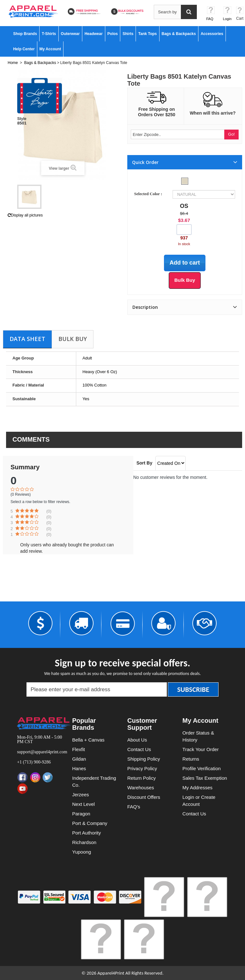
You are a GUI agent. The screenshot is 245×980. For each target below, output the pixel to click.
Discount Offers (144, 797)
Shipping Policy (144, 759)
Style (22, 119)
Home (13, 63)
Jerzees (81, 795)
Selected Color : (149, 194)
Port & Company (90, 823)
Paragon (81, 814)
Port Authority (86, 833)
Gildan (79, 759)
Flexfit (78, 749)
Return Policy (141, 778)
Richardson (84, 842)
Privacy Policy (142, 768)
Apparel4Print (111, 973)
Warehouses (141, 788)
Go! (231, 134)
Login (227, 19)
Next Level (83, 804)
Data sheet (27, 339)
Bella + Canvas (88, 740)
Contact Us (139, 749)
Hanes (79, 768)
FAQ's (134, 807)
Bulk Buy (73, 339)
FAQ (210, 19)
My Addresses (197, 788)
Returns (191, 759)
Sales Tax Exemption (205, 778)
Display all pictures (25, 215)
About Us (137, 740)
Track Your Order (201, 749)
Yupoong (82, 852)
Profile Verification (202, 768)
